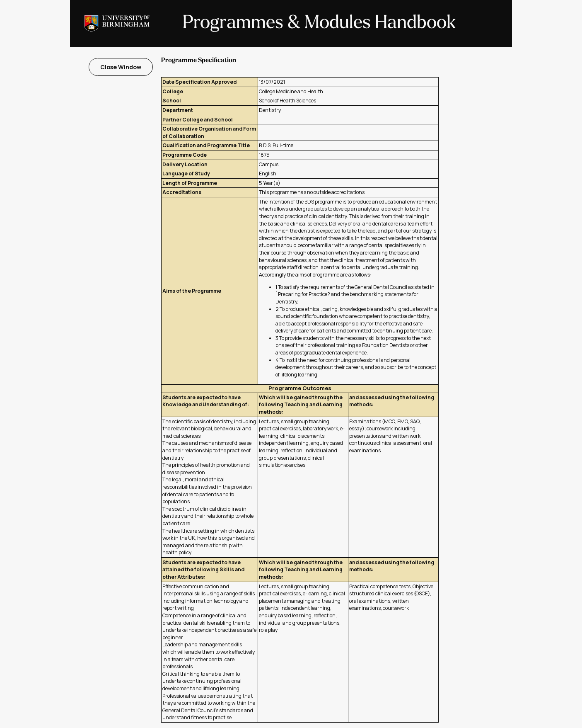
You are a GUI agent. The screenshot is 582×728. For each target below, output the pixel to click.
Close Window (121, 67)
